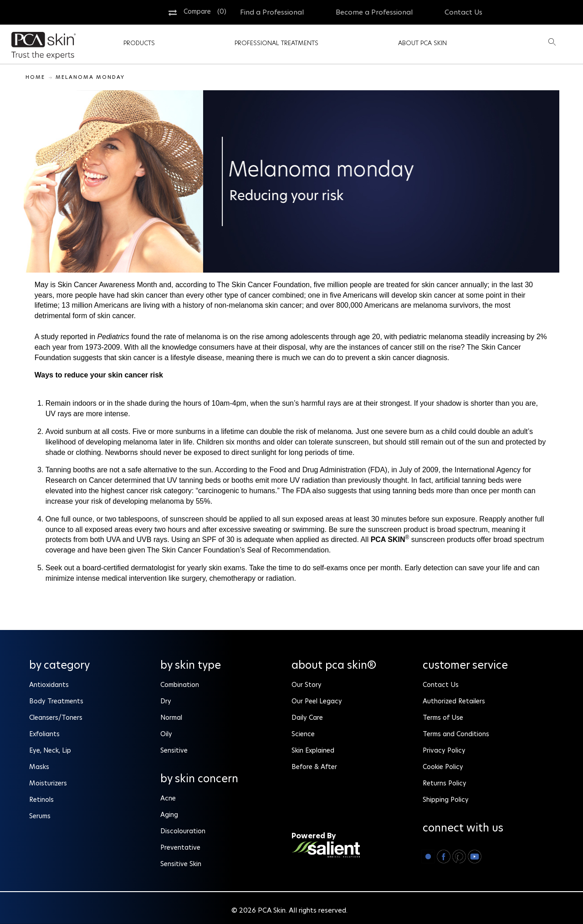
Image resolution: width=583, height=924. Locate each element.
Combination (180, 685)
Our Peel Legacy (317, 701)
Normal (171, 718)
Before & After (314, 767)
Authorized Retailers (454, 701)
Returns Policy (445, 783)
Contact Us (441, 685)
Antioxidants (49, 685)
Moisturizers (48, 783)
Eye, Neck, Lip (50, 750)
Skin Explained (313, 750)
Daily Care (307, 718)
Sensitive (174, 750)
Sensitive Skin (181, 864)
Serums (40, 816)
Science (303, 734)
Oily (166, 734)
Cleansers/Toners (56, 718)
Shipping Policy (446, 800)
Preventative (180, 847)
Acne (168, 798)
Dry (166, 701)
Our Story (307, 685)
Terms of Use (443, 718)
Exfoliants (44, 734)
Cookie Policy (443, 767)
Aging (169, 815)
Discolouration (183, 831)
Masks (40, 767)
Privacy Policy (444, 750)
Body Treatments (56, 701)
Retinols (41, 800)
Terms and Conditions (456, 734)
